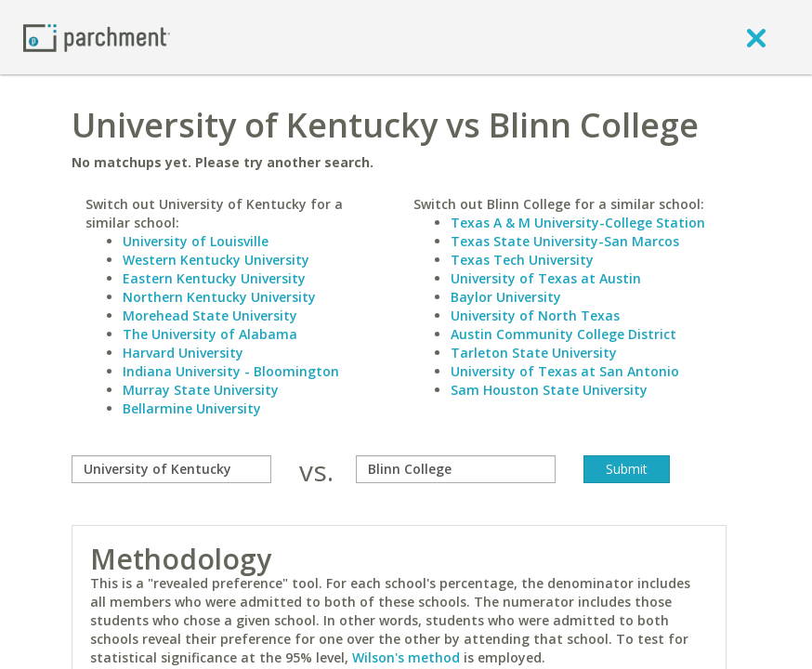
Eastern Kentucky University (214, 278)
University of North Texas (535, 315)
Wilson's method (406, 657)
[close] (756, 37)
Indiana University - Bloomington (231, 371)
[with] (456, 469)
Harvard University (183, 353)
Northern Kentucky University (219, 297)
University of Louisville (196, 241)
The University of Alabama (210, 334)
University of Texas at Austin (546, 278)
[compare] (171, 469)
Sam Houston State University (549, 390)
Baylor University (506, 297)
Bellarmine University (192, 408)
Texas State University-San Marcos (565, 241)
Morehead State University (210, 315)
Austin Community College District (563, 334)
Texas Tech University (522, 260)
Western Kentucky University (216, 260)
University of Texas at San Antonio (565, 371)
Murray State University (201, 390)
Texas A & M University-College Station (578, 223)
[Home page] (97, 37)
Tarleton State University (534, 353)
